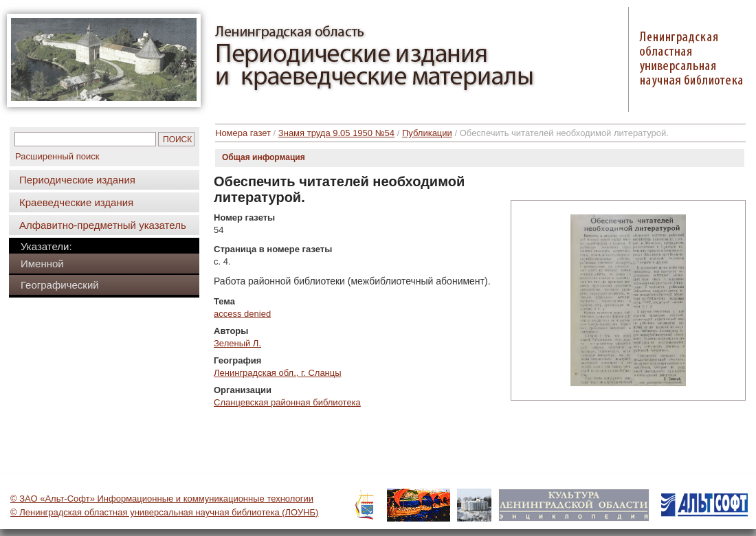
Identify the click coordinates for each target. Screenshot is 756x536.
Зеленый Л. (237, 343)
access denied (242, 314)
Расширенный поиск (57, 156)
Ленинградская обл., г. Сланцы (278, 373)
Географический (60, 285)
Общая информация (264, 157)
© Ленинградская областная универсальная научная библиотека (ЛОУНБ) (164, 512)
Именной (42, 264)
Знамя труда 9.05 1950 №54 (336, 133)
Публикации (427, 133)
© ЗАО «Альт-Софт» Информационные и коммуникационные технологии (162, 499)
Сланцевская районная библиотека (287, 402)
